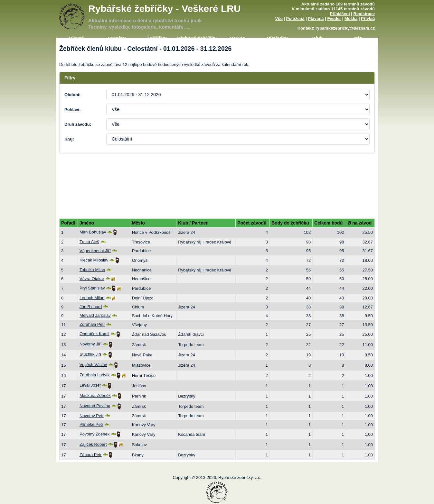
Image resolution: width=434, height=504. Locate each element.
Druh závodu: (78, 124)
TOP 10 (237, 38)
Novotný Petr (92, 416)
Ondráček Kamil (94, 334)
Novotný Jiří (91, 344)
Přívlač (368, 18)
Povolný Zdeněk (94, 434)
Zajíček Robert (93, 444)
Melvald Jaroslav (95, 315)
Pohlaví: (73, 110)
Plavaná (316, 18)
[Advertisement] (217, 177)
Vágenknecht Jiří (95, 251)
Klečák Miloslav (94, 260)
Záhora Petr (91, 455)
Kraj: (69, 139)
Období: (72, 95)
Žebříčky (157, 38)
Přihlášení (340, 14)
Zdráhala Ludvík (94, 375)
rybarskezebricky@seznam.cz (345, 28)
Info (358, 38)
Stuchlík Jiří (90, 354)
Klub (318, 38)
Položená (295, 18)
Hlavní (76, 38)
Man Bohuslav (93, 232)
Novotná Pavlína (95, 406)
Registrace (364, 14)
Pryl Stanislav (92, 288)
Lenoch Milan (92, 298)
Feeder (334, 18)
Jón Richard (91, 307)
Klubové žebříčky (197, 38)
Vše (279, 18)
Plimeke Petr (91, 424)
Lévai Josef (90, 385)
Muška (351, 18)
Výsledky (277, 38)
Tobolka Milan (92, 270)
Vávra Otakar (92, 279)
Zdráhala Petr (92, 324)
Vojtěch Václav (93, 365)
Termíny (116, 38)
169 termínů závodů (355, 4)
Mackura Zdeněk (95, 395)
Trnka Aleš (89, 242)
